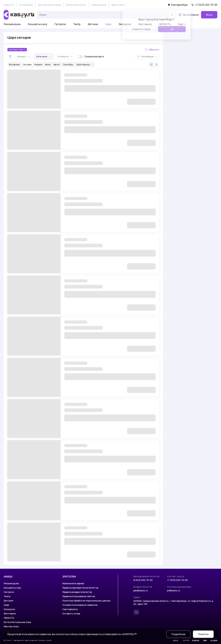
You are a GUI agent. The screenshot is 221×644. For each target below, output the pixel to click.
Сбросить (152, 50)
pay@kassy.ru (141, 590)
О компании (26, 5)
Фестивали (10, 614)
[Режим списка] (157, 65)
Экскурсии (9, 609)
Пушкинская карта (91, 57)
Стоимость (65, 56)
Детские (93, 24)
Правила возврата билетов (77, 592)
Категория (44, 56)
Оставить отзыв (71, 614)
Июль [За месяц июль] (48, 64)
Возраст (24, 56)
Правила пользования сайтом (79, 596)
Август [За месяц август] (57, 64)
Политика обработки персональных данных (86, 601)
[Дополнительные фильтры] (10, 57)
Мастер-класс (11, 626)
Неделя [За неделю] (38, 64)
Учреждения (99, 5)
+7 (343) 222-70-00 (204, 5)
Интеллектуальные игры (17, 622)
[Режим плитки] (151, 65)
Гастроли (60, 24)
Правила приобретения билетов (80, 588)
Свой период (85, 64)
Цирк (108, 24)
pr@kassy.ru (174, 590)
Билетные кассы (76, 5)
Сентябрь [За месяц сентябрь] (68, 64)
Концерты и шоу (38, 24)
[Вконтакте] (136, 612)
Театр (77, 24)
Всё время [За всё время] (14, 64)
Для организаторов (50, 5)
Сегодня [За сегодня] (27, 64)
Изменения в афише (73, 583)
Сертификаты (70, 609)
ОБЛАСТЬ (9, 618)
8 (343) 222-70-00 (143, 580)
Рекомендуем (12, 24)
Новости (9, 5)
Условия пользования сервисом (80, 605)
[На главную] (19, 15)
